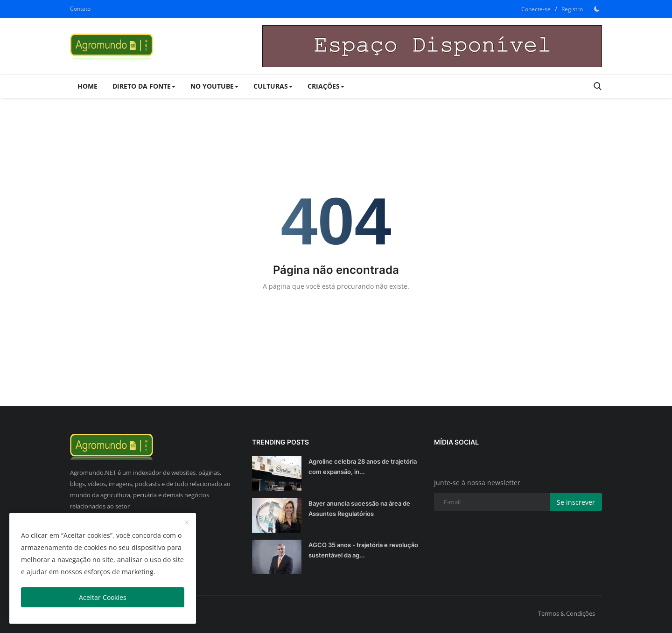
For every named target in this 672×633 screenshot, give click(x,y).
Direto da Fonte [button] (144, 86)
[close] (187, 523)
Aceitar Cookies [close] (103, 597)
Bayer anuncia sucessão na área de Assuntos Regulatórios (359, 508)
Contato (80, 9)
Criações (326, 86)
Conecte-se (536, 9)
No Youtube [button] (214, 86)
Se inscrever (576, 502)
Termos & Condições (567, 613)
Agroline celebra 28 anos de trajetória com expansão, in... (363, 466)
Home (87, 86)
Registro (572, 9)
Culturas (273, 86)
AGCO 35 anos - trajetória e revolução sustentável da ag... (363, 550)
